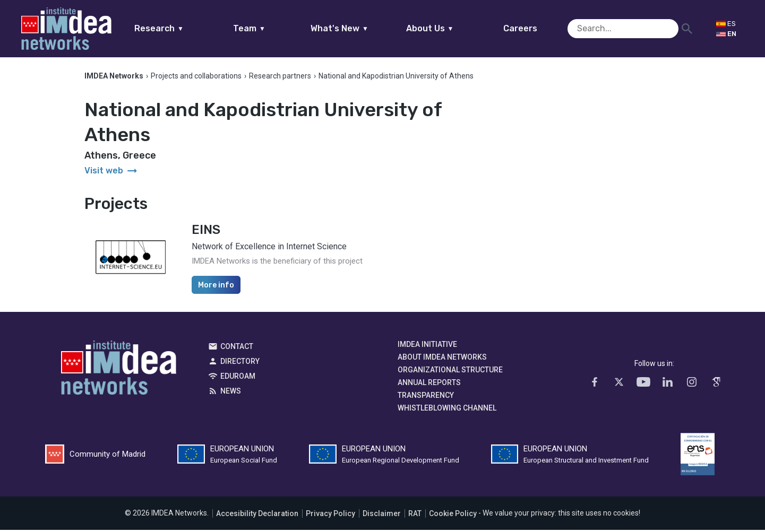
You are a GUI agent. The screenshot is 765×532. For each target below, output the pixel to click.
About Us (450, 28)
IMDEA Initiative (427, 347)
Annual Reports (429, 385)
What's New (360, 28)
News (231, 394)
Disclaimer (382, 516)
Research (180, 28)
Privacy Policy (330, 516)
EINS (206, 232)
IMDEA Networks (119, 373)
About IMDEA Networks (442, 360)
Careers (540, 28)
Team (270, 28)
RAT (415, 516)
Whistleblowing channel (447, 411)
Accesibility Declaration (257, 516)
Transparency (426, 398)
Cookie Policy (453, 516)
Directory (240, 364)
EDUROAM (238, 379)
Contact (237, 349)
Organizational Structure (450, 372)
